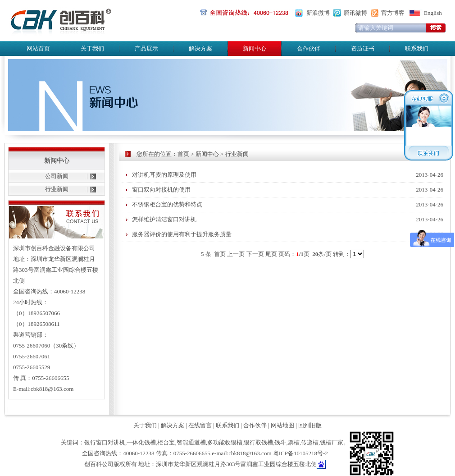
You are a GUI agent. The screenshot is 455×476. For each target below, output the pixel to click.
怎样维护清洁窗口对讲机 (164, 219)
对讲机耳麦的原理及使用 (164, 175)
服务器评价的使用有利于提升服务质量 (182, 234)
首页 (183, 154)
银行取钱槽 (258, 442)
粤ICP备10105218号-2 (300, 453)
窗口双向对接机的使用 (161, 190)
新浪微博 (318, 13)
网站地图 (282, 425)
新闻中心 (207, 154)
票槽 (294, 442)
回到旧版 (310, 425)
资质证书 (363, 48)
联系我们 (417, 48)
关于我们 (92, 48)
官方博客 (393, 13)
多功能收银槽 (225, 442)
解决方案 (200, 48)
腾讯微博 (355, 13)
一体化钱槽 (141, 442)
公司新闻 (57, 176)
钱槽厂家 (332, 442)
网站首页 (38, 48)
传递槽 (310, 442)
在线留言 (200, 425)
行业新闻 (57, 189)
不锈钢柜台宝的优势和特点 (167, 204)
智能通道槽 (191, 442)
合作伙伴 (309, 48)
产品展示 (146, 48)
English (433, 13)
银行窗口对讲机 (105, 442)
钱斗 (280, 442)
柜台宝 (166, 442)
